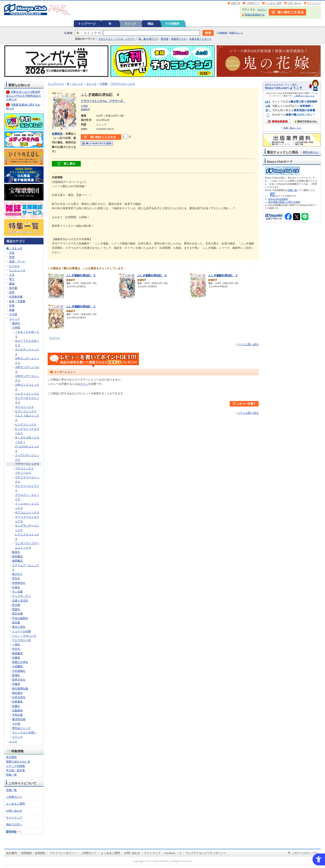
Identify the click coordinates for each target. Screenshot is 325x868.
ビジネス (15, 266)
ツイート (55, 338)
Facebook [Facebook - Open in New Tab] (170, 853)
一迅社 (16, 644)
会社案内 (12, 853)
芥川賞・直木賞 (15, 770)
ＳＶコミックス (24, 407)
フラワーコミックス (27, 464)
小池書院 (17, 666)
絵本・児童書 (17, 301)
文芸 (12, 253)
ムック (13, 741)
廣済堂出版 (19, 719)
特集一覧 (11, 775)
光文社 (16, 649)
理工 (12, 279)
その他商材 (172, 24)
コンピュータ (17, 270)
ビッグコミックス (26, 424)
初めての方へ (14, 824)
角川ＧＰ (17, 574)
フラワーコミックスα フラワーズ (103, 101)
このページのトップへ (305, 853)
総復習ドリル (179, 39)
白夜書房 (17, 702)
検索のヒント (236, 33)
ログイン (262, 10)
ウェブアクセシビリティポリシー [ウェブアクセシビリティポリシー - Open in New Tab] (206, 853)
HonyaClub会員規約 (278, 199)
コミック (130, 24)
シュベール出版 (21, 631)
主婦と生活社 (20, 601)
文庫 (12, 306)
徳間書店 (17, 561)
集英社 (16, 552)
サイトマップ (314, 3)
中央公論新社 (20, 618)
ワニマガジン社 (21, 640)
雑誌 (150, 24)
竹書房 (16, 684)
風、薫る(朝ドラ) (148, 39)
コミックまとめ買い (24, 732)
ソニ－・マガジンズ (24, 636)
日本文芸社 (19, 697)
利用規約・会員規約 (33, 853)
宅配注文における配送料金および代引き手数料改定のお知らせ (24, 96)
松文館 (16, 605)
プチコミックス (24, 468)
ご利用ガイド (253, 3)
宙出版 (16, 622)
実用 (12, 257)
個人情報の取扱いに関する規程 (284, 202)
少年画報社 (19, 671)
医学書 (13, 288)
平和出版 (17, 715)
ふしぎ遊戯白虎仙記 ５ (81, 275)
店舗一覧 (235, 3)
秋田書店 (17, 556)
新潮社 (16, 675)
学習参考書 (16, 297)
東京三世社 (19, 627)
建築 (12, 284)
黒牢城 (164, 39)
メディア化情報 (15, 766)
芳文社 (16, 578)
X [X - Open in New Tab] (181, 853)
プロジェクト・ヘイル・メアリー (117, 39)
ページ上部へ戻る (248, 344)
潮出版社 (17, 693)
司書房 (16, 658)
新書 (12, 310)
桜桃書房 (17, 653)
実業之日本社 (20, 662)
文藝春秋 (17, 710)
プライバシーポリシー (63, 853)
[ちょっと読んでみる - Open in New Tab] (66, 164)
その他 (13, 314)
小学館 (16, 328)
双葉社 (16, 609)
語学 (12, 292)
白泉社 (16, 587)
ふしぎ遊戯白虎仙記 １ (81, 306)
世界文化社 (19, 680)
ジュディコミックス (27, 394)
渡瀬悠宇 (85, 109)
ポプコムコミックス (27, 512)
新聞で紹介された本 (18, 762)
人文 (12, 275)
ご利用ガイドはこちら (304, 96)
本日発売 (11, 757)
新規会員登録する (255, 15)
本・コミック (14, 248)
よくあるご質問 (273, 3)
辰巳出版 (17, 614)
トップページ (87, 24)
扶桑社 (16, 706)
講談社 (16, 323)
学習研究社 (19, 583)
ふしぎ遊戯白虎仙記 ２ (223, 275)
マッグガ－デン (21, 596)
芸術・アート (17, 261)
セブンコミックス (26, 411)
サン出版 (17, 592)
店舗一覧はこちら (292, 128)
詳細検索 (223, 33)
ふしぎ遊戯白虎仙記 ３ (152, 275)
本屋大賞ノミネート (200, 39)
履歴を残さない (311, 152)
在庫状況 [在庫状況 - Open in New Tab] (57, 134)
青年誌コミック (21, 728)
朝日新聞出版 (20, 689)
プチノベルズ (23, 473)
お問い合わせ (294, 3)
